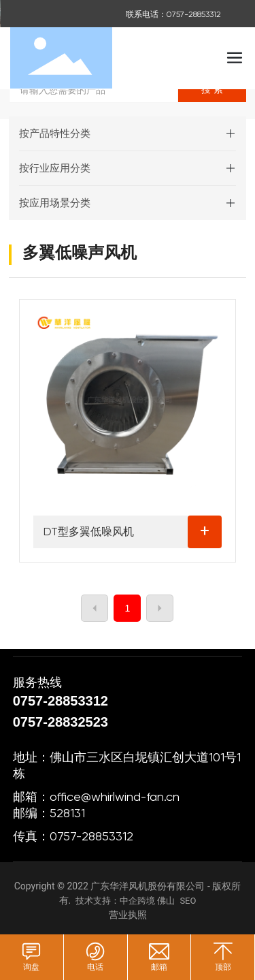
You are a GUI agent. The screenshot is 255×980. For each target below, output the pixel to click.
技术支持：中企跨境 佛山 (125, 901)
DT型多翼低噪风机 (89, 532)
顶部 (223, 967)
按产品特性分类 (55, 133)
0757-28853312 (63, 701)
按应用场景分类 (55, 203)
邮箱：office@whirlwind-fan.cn (96, 796)
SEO (188, 901)
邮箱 (159, 967)
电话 (95, 967)
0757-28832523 (61, 722)
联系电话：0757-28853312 (173, 14)
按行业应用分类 (55, 168)
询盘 (31, 967)
